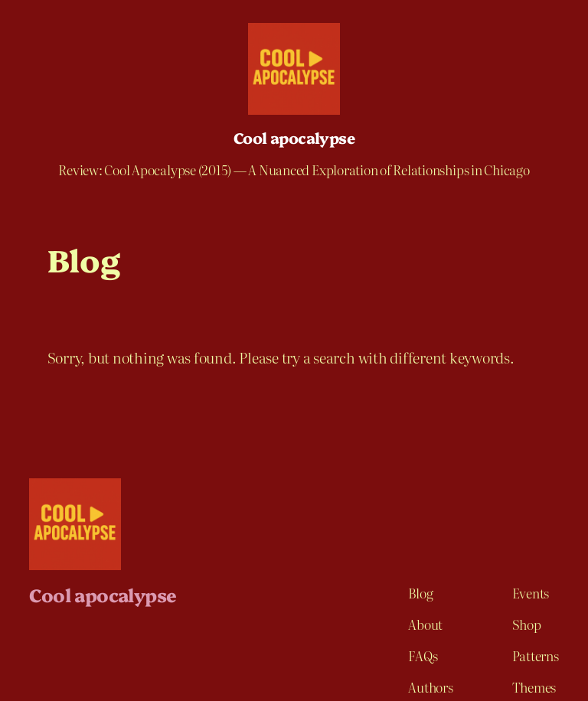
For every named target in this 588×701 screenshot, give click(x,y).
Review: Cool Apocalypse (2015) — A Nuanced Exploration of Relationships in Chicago (294, 170)
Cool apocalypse (294, 137)
